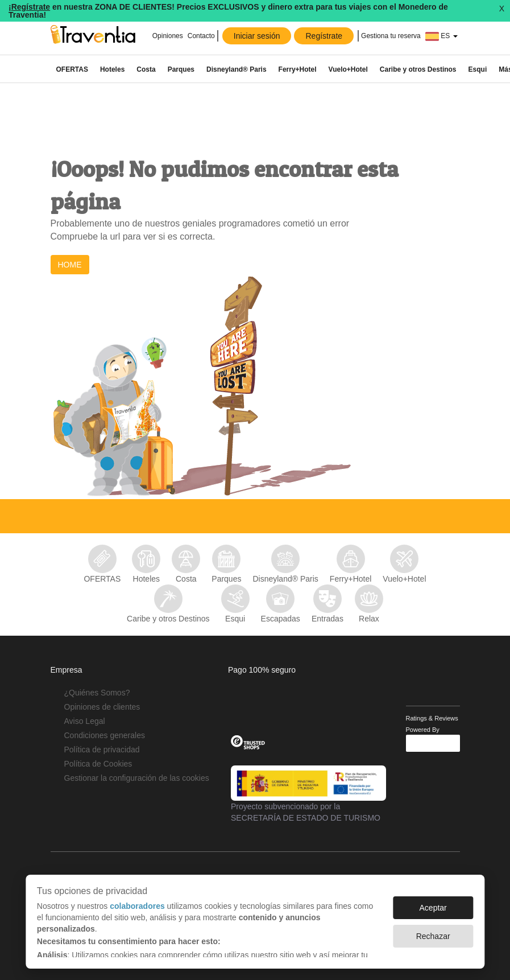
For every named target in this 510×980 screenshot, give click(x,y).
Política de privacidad (102, 750)
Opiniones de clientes (102, 707)
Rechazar (433, 936)
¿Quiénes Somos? (97, 693)
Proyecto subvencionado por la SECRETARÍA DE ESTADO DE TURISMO (308, 794)
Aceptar (433, 908)
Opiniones (166, 36)
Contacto (201, 36)
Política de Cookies (98, 764)
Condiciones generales (105, 735)
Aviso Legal (85, 721)
